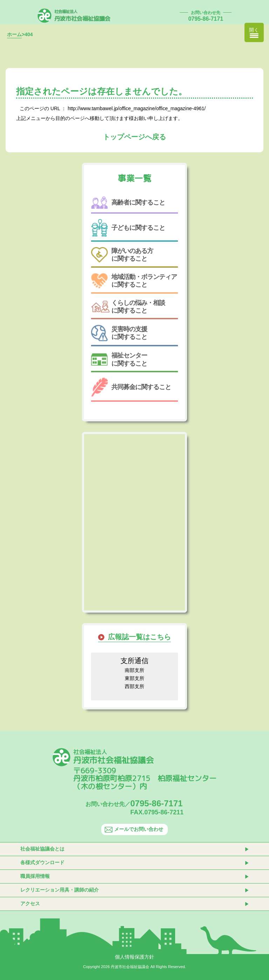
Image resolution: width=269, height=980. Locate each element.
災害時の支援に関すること (119, 333)
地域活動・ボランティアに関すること (134, 281)
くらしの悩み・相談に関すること (128, 307)
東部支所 (134, 678)
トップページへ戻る (134, 137)
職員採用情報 (35, 876)
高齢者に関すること (128, 203)
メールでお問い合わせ (134, 829)
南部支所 (134, 670)
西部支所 (134, 686)
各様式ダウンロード (42, 862)
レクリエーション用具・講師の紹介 (60, 890)
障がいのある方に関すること (122, 255)
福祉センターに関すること (119, 359)
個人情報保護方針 (134, 957)
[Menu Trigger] (254, 32)
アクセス (30, 904)
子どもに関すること (128, 228)
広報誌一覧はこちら (139, 637)
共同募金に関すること (131, 387)
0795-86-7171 (206, 19)
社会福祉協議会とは (42, 849)
